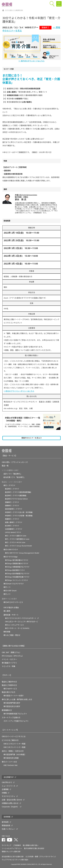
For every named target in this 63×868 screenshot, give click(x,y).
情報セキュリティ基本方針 (11, 852)
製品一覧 (5, 466)
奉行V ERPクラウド (11, 550)
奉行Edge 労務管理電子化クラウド (17, 567)
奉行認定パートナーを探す (14, 696)
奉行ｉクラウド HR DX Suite (15, 542)
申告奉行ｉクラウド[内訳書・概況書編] (19, 516)
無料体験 (7, 632)
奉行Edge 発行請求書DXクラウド (17, 560)
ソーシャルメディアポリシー (12, 848)
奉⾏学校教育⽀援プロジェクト (15, 714)
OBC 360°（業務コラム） (11, 652)
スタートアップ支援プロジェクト (16, 721)
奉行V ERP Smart (10, 591)
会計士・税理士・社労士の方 (13, 751)
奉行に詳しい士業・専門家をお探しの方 (17, 699)
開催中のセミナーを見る (31, 438)
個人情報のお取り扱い (31, 845)
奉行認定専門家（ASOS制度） (15, 755)
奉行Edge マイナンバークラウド (16, 580)
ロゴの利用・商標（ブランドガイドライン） (41, 857)
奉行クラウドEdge (10, 557)
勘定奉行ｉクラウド (12, 489)
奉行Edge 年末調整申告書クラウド (17, 577)
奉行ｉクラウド (9, 485)
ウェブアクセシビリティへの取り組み (15, 860)
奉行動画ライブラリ (9, 663)
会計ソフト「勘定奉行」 (13, 474)
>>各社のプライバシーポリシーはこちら (19, 391)
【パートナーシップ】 (10, 730)
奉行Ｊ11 (7, 594)
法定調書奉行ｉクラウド (14, 529)
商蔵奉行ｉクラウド (12, 519)
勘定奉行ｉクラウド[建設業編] (16, 496)
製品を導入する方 (9, 692)
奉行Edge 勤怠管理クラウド (15, 570)
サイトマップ (6, 845)
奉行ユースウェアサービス (14, 625)
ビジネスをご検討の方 (10, 740)
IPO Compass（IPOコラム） (13, 656)
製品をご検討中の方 (9, 682)
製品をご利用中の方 (9, 685)
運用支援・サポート (11, 615)
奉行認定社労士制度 (11, 758)
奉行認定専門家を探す (12, 703)
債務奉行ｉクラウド (12, 506)
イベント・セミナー (9, 659)
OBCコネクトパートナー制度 (14, 747)
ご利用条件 (17, 845)
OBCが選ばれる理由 (11, 608)
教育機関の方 (7, 710)
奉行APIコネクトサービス (13, 602)
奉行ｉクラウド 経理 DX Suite (16, 536)
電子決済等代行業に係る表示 (34, 848)
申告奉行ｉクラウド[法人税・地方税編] (19, 512)
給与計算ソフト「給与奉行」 (14, 477)
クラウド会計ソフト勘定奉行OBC (14, 10)
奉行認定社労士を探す (12, 706)
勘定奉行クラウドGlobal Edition (16, 499)
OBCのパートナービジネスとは (14, 736)
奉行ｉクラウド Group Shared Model (18, 546)
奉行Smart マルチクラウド (14, 584)
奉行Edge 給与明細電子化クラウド (17, 574)
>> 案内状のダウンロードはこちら (31, 61)
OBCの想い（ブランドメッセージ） (15, 462)
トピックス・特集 (9, 666)
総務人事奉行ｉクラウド (14, 522)
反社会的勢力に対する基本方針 (13, 857)
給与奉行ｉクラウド (12, 526)
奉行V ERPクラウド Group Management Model (22, 553)
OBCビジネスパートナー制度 (14, 744)
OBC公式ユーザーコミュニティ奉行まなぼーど (21, 622)
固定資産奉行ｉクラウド (14, 509)
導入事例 (7, 611)
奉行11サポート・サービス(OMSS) (17, 628)
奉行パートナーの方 (9, 762)
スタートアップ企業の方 (11, 718)
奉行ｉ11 (7, 587)
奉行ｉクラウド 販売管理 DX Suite (17, 539)
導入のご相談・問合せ (12, 635)
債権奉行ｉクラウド (12, 502)
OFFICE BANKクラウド (13, 532)
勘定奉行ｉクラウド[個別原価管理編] (18, 492)
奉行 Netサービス (10, 689)
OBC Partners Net (10, 765)
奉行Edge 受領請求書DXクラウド (17, 564)
